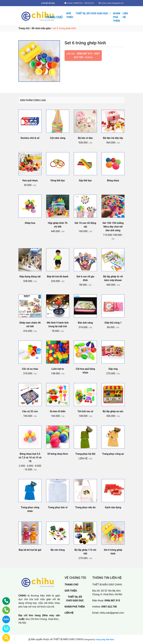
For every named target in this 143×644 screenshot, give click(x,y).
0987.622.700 (109, 607)
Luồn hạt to (58, 369)
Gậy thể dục (85, 180)
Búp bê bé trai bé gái (30, 550)
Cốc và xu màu (30, 369)
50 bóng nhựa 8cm (58, 454)
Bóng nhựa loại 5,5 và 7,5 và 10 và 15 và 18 (30, 458)
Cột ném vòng (58, 138)
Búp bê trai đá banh (58, 277)
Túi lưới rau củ (85, 411)
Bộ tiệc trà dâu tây (113, 138)
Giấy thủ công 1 (113, 323)
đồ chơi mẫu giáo (41, 28)
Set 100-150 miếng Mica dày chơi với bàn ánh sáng (113, 227)
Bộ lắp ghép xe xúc (113, 411)
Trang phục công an (113, 454)
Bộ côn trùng (58, 550)
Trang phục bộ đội (85, 454)
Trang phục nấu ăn (85, 507)
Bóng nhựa (113, 180)
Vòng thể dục (58, 180)
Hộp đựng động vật (30, 277)
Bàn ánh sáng (85, 323)
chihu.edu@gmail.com (112, 613)
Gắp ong (113, 369)
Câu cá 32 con (30, 411)
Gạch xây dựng (113, 507)
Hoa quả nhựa (30, 180)
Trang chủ (24, 28)
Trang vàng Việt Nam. (105, 639)
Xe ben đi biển (58, 411)
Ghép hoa (30, 223)
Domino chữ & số (30, 138)
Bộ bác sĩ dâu (85, 138)
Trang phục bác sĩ (58, 507)
